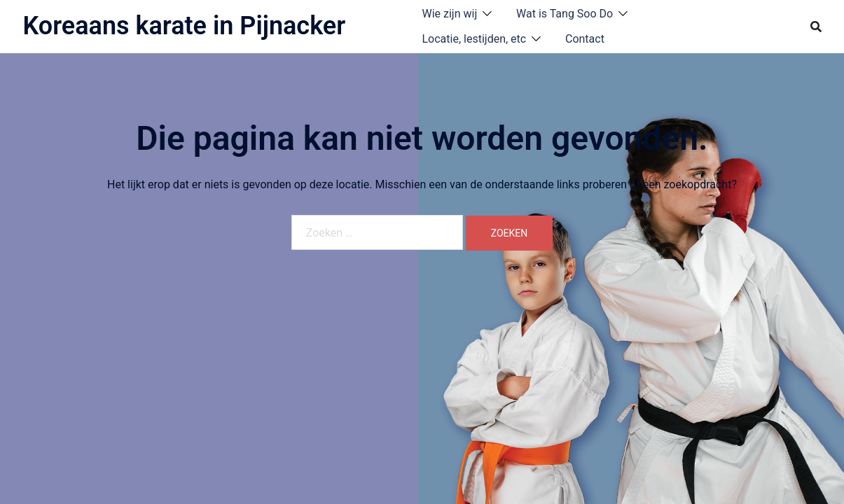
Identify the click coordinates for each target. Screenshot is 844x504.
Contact (585, 39)
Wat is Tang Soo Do (565, 14)
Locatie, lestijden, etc (475, 39)
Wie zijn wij (450, 14)
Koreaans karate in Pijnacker (185, 26)
